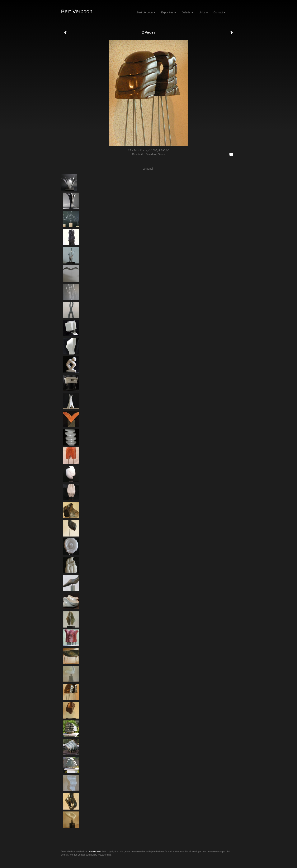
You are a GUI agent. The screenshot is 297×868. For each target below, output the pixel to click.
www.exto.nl (95, 852)
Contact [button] (219, 12)
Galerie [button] (187, 12)
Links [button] (203, 12)
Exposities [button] (169, 12)
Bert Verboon (77, 11)
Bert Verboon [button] (146, 12)
